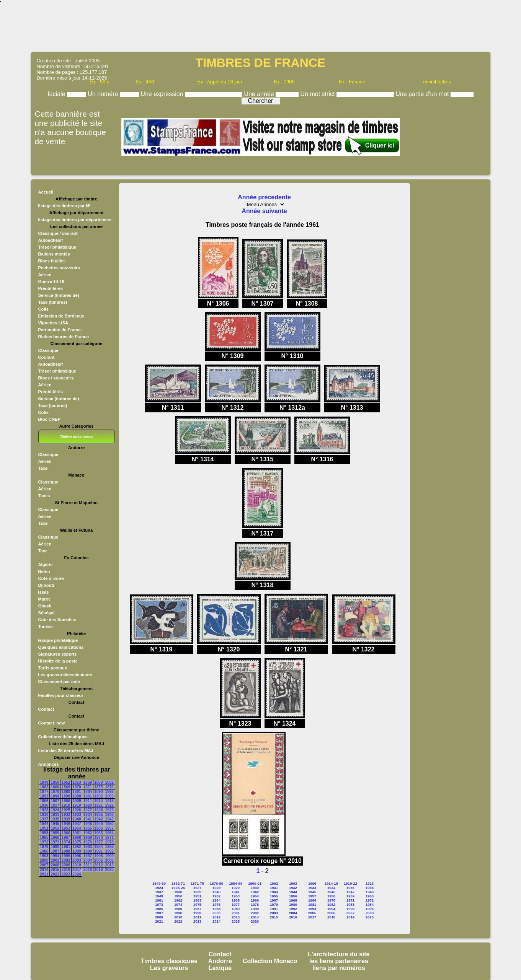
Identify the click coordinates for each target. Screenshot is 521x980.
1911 (88, 801)
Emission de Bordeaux (61, 316)
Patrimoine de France (60, 330)
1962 (88, 833)
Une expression (163, 94)
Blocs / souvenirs (56, 378)
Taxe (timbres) (53, 302)
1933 (77, 815)
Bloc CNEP (49, 419)
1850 (55, 782)
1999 (109, 856)
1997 (88, 856)
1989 (77, 851)
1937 (44, 819)
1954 (77, 828)
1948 (88, 824)
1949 (98, 824)
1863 (44, 787)
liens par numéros (339, 968)
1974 (66, 842)
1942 (98, 819)
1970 (98, 838)
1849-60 (159, 883)
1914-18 (331, 883)
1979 (44, 847)
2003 (77, 860)
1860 (98, 782)
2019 (98, 870)
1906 (44, 801)
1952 (55, 828)
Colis (43, 309)
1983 (88, 847)
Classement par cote (59, 682)
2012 (98, 865)
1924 (55, 810)
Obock (45, 606)
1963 (98, 833)
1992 (109, 851)
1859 (88, 782)
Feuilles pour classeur (61, 695)
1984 (98, 847)
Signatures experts (58, 654)
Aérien (45, 275)
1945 (55, 824)
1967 (66, 838)
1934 (88, 815)
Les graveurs (169, 968)
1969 (88, 838)
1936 (109, 815)
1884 (88, 792)
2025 (236, 921)
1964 (109, 833)
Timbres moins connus (76, 436)
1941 (88, 819)
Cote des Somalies (57, 620)
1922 (109, 805)
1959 (55, 833)
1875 (98, 787)
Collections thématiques (63, 737)
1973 (55, 842)
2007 (44, 865)
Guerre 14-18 (51, 282)
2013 (109, 865)
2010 (77, 865)
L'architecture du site (339, 954)
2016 (66, 870)
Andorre (220, 961)
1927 (88, 810)
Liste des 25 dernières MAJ (66, 750)
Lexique (220, 968)
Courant (47, 357)
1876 (109, 787)
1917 (55, 805)
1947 (77, 824)
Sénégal (47, 613)
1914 (98, 801)
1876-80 (216, 883)
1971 (109, 838)
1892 (109, 792)
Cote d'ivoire (51, 578)
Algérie (46, 565)
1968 (77, 838)
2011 (88, 865)
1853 (77, 782)
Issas (44, 592)
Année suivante (264, 211)
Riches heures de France (64, 337)
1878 (55, 792)
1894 (55, 796)
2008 (55, 865)
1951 (44, 828)
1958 (44, 833)
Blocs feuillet (52, 261)
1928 (98, 810)
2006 (109, 860)
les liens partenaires (339, 961)
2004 (88, 860)
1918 (66, 805)
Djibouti (46, 585)
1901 (88, 796)
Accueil (46, 192)
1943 (109, 819)
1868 (55, 787)
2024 (77, 874)
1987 (55, 851)
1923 (44, 810)
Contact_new (52, 723)
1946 (66, 824)
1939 (66, 819)
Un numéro (104, 94)
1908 (66, 801)
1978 (109, 842)
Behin (44, 571)
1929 (109, 810)
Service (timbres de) (59, 295)
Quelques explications (61, 647)
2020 (109, 870)
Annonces (49, 764)
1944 (44, 824)
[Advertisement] (261, 29)
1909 (77, 801)
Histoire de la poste (58, 661)
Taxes (44, 496)
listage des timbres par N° (65, 206)
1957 (109, 828)
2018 (88, 870)
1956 (98, 828)
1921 (98, 805)
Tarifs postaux (53, 668)
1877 (44, 792)
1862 (109, 782)
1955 (88, 828)
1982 (77, 847)
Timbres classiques (169, 961)
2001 (55, 860)
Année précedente (264, 197)
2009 (66, 865)
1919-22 (350, 883)
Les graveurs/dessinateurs (65, 675)
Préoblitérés (51, 288)
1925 (66, 810)
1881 (77, 792)
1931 (55, 815)
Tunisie (46, 627)
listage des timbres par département (75, 220)
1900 (77, 796)
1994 (55, 856)
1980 (55, 847)
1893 (44, 796)
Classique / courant (58, 233)
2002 (66, 860)
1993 (44, 856)
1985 (109, 847)
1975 (77, 842)
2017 (77, 870)
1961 (77, 833)
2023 (66, 874)
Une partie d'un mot (423, 94)
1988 (66, 851)
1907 (55, 801)
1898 (66, 796)
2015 (55, 870)
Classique (48, 350)
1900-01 (255, 883)
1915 (109, 801)
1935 (98, 815)
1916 (44, 805)
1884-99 (236, 883)
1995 (66, 856)
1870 (77, 787)
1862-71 (178, 883)
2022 (55, 874)
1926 (77, 810)
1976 (88, 842)
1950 (109, 824)
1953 (66, 828)
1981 (66, 847)
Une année (260, 94)
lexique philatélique (58, 640)
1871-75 (197, 883)
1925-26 (178, 888)
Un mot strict (318, 94)
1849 (44, 782)
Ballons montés (54, 254)
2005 (98, 860)
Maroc (45, 599)
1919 (77, 805)
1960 (66, 833)
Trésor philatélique (57, 247)
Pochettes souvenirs (59, 268)
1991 (98, 851)
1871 (88, 787)
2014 (44, 870)
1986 (44, 851)
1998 (98, 856)
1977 (98, 842)
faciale (57, 94)
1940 (77, 819)
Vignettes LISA (53, 323)
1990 (88, 851)
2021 (44, 874)
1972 (44, 842)
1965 (44, 838)
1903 (109, 796)
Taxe (43, 468)
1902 (98, 796)
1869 (66, 787)
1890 (98, 792)
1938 (55, 819)
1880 (66, 792)
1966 (55, 838)
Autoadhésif (51, 240)
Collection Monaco (270, 961)
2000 (44, 860)
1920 (88, 805)
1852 (66, 782)
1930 (44, 815)
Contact (46, 709)
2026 (255, 921)
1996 (77, 856)
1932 (66, 815)
